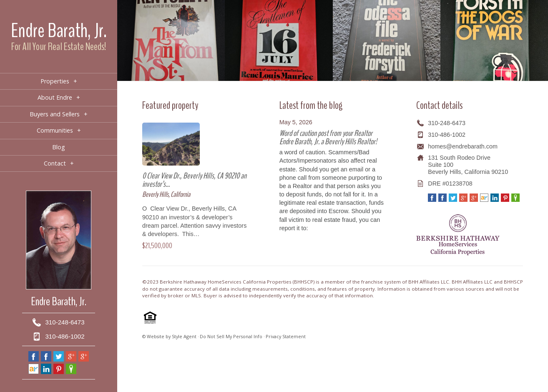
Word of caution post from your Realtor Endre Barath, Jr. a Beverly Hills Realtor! (328, 137)
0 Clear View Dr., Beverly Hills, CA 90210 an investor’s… (194, 180)
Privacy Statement (286, 336)
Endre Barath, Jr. (59, 31)
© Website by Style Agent (169, 336)
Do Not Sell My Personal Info (231, 336)
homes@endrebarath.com (463, 146)
